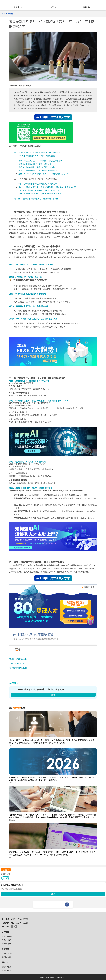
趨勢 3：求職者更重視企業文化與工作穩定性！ (38, 167)
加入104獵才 (6, 970)
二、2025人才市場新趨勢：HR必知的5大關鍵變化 (34, 156)
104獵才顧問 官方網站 (18, 659)
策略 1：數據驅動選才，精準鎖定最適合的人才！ (39, 184)
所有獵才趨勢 (7, 14)
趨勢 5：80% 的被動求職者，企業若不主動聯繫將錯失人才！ (43, 174)
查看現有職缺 (7, 936)
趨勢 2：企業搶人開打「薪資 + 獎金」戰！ (36, 164)
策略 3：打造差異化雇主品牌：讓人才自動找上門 (39, 190)
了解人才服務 (7, 940)
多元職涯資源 (7, 944)
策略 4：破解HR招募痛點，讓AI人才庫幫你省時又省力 (41, 194)
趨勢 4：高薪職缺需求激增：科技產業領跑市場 (38, 170)
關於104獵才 (6, 967)
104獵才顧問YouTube (18, 668)
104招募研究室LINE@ (18, 663)
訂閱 (53, 894)
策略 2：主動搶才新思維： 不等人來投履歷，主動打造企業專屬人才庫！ (48, 187)
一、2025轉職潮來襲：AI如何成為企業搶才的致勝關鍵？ (37, 152)
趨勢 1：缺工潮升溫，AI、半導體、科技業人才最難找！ (41, 161)
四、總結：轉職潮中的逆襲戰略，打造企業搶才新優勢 (36, 199)
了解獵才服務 (7, 953)
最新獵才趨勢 (7, 957)
